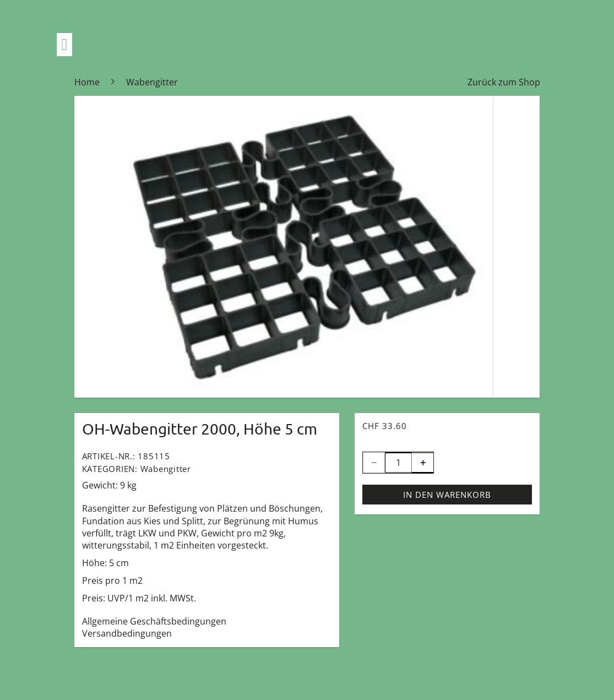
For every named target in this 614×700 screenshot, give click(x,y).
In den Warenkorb (447, 495)
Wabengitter (166, 469)
